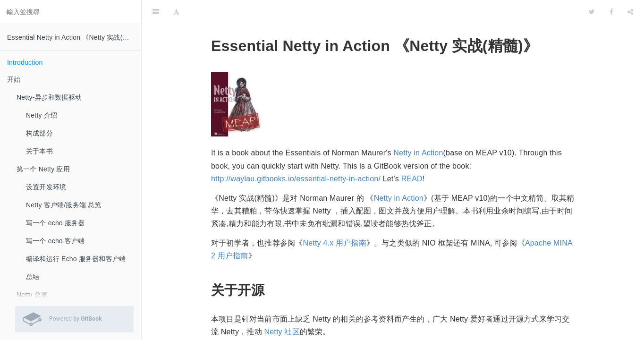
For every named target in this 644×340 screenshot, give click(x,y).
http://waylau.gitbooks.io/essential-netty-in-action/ (296, 155)
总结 (33, 277)
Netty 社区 (282, 308)
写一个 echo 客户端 (55, 241)
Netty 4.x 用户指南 (334, 219)
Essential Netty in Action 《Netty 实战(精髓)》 (74, 37)
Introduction (25, 62)
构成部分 (39, 133)
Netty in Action (418, 129)
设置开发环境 (46, 187)
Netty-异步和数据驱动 (49, 97)
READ (412, 155)
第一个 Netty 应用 (43, 169)
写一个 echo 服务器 (55, 223)
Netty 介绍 (42, 115)
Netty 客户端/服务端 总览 (64, 205)
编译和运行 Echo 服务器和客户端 (76, 259)
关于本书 (39, 151)
